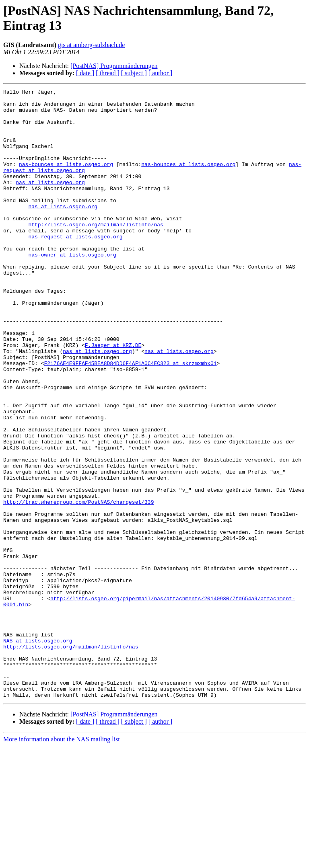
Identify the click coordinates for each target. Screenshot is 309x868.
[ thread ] (108, 73)
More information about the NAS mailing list (62, 861)
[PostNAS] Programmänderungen (114, 66)
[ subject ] (134, 73)
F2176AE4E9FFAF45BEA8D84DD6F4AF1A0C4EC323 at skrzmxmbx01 (130, 419)
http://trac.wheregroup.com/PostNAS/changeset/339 (78, 585)
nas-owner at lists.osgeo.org (72, 288)
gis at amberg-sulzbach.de (91, 45)
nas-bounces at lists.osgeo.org (66, 180)
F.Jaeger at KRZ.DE (113, 397)
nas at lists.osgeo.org (50, 201)
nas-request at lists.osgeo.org (75, 267)
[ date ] (85, 73)
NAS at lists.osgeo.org (38, 751)
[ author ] (161, 73)
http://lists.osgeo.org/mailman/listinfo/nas (96, 252)
